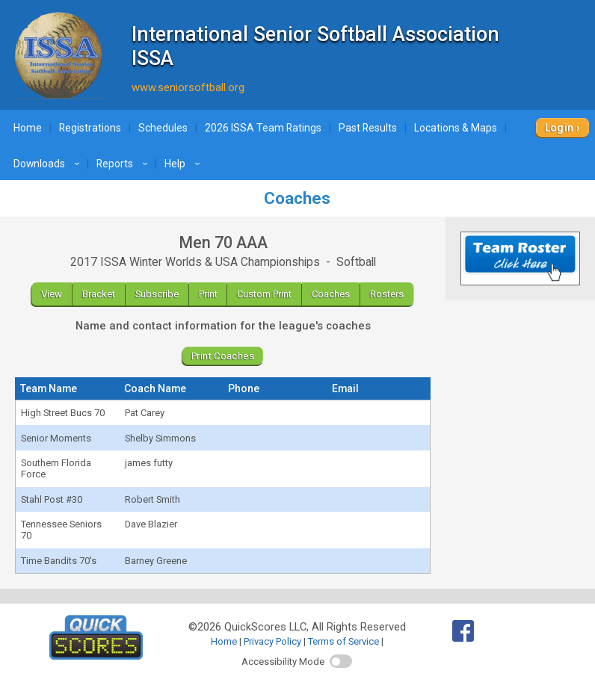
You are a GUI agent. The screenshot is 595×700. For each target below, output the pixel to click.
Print (208, 294)
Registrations (90, 128)
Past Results (368, 128)
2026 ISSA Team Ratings (263, 128)
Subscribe (157, 294)
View (52, 294)
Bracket (99, 294)
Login (559, 128)
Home (28, 128)
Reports (124, 164)
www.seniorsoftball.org (188, 87)
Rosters (387, 294)
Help (184, 164)
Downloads (49, 164)
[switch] (341, 661)
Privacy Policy (272, 641)
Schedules (163, 128)
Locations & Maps (456, 128)
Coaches (331, 294)
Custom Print (264, 294)
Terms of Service (343, 641)
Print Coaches (223, 356)
